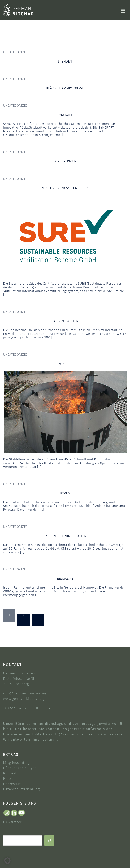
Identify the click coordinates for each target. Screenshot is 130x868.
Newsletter (12, 822)
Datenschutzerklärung (21, 790)
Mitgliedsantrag (16, 763)
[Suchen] (49, 840)
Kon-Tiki (65, 364)
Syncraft (65, 115)
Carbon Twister (65, 322)
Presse (8, 779)
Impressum (12, 784)
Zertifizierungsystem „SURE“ (65, 189)
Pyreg (65, 494)
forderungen (65, 162)
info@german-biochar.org (25, 694)
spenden (65, 62)
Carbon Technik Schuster (65, 536)
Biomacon (65, 579)
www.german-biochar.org (24, 699)
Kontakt (10, 774)
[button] (7, 861)
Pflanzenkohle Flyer (19, 768)
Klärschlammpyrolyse (65, 89)
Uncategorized (15, 52)
